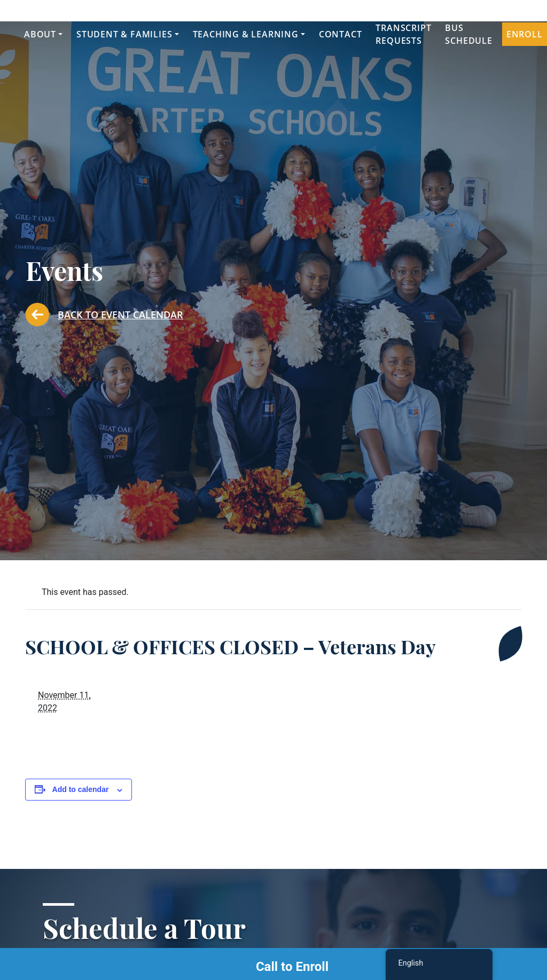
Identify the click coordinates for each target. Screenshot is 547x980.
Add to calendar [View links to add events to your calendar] (81, 789)
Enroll (525, 34)
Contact (341, 34)
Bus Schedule (468, 34)
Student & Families (124, 34)
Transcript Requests (403, 34)
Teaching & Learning (246, 34)
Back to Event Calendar (104, 315)
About (40, 34)
